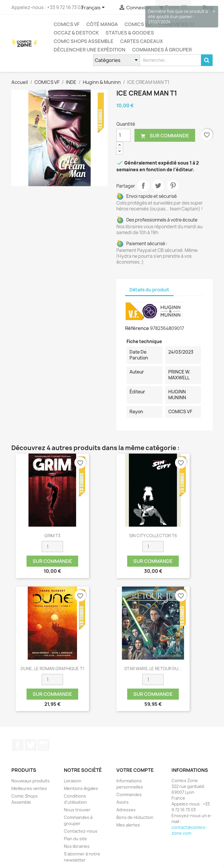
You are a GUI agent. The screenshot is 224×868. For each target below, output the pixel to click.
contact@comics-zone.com (189, 830)
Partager (143, 186)
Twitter (31, 745)
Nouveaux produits (30, 781)
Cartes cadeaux (142, 41)
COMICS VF (67, 24)
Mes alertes (128, 825)
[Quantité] (123, 135)
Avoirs (123, 802)
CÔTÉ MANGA (102, 24)
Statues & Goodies (130, 33)
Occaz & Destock (76, 33)
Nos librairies (77, 846)
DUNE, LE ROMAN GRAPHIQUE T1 (52, 669)
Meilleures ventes (29, 788)
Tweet (158, 186)
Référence (137, 328)
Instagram (43, 745)
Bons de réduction (135, 817)
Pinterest (173, 186)
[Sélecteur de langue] (94, 8)
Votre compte (135, 770)
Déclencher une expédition (90, 50)
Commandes (129, 794)
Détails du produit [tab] (149, 290)
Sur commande (165, 136)
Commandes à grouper (162, 50)
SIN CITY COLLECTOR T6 (153, 536)
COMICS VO (138, 24)
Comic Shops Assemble (84, 41)
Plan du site (75, 839)
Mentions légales (81, 788)
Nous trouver (77, 810)
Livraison (73, 781)
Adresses (126, 810)
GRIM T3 (52, 536)
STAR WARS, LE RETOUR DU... (153, 669)
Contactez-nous (81, 831)
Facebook (18, 745)
